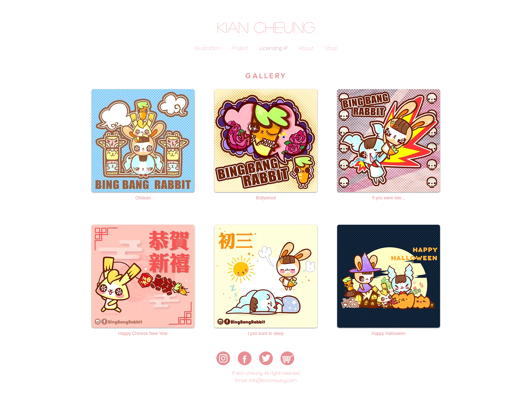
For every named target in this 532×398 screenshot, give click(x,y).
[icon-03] (266, 358)
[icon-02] (245, 358)
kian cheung (266, 27)
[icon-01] (223, 358)
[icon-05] (287, 358)
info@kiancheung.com (273, 380)
